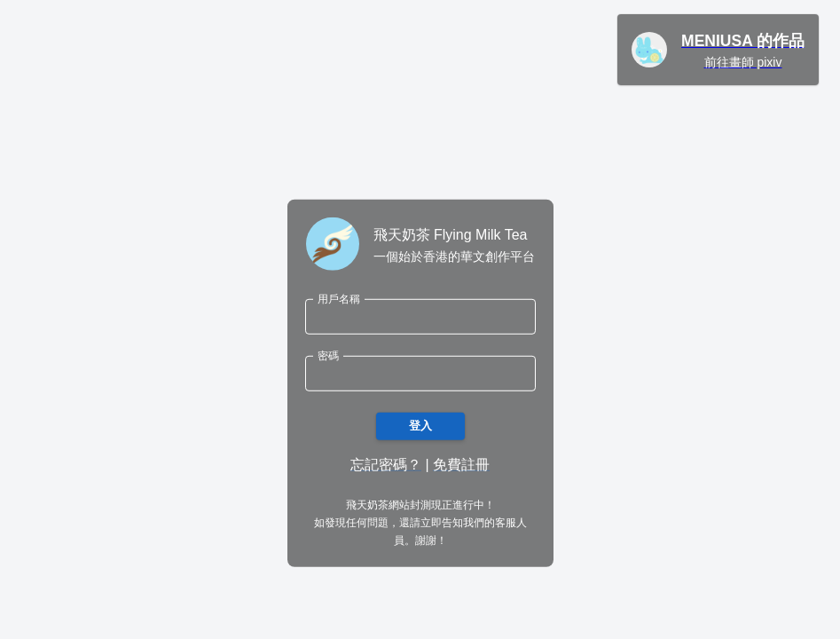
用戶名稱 (339, 299)
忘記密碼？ (386, 465)
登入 (420, 426)
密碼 (328, 355)
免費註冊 (461, 465)
